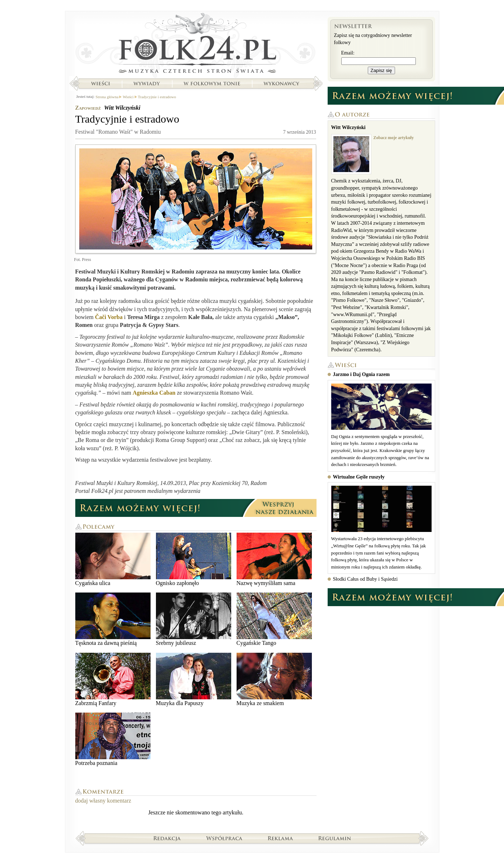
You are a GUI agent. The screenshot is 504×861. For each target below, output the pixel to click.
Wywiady (147, 84)
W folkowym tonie (212, 84)
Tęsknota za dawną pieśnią (113, 619)
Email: (348, 53)
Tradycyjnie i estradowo (157, 97)
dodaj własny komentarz (103, 801)
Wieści (100, 84)
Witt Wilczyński (122, 108)
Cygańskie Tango (274, 619)
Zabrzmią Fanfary (113, 679)
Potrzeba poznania (113, 739)
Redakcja (167, 838)
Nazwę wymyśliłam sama (274, 559)
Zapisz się (381, 70)
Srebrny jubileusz (194, 619)
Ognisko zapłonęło (194, 559)
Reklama (280, 838)
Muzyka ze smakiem (274, 679)
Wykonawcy (282, 84)
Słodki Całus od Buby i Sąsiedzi (365, 579)
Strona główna (196, 45)
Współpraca (224, 838)
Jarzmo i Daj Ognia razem (362, 374)
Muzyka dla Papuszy (194, 679)
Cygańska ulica (113, 559)
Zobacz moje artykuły (394, 138)
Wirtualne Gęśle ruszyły (359, 477)
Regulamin (335, 838)
